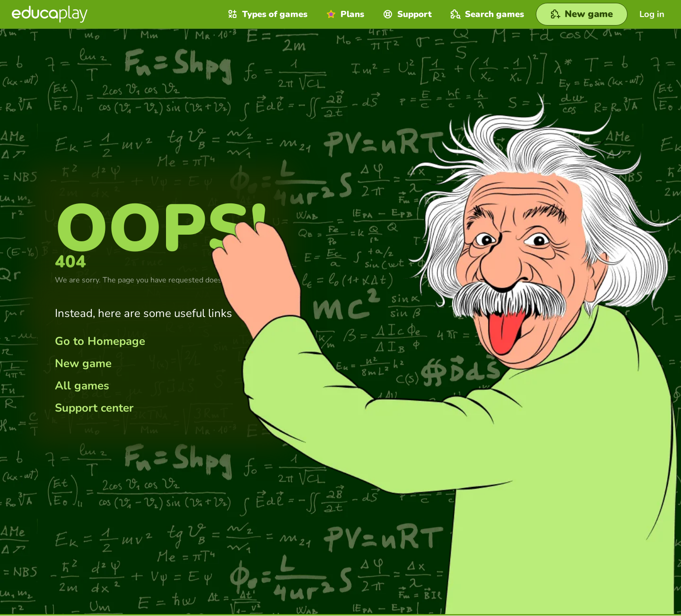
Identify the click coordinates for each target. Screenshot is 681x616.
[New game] (582, 14)
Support (406, 14)
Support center (94, 408)
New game (83, 363)
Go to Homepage (100, 341)
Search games (486, 14)
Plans (344, 14)
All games (82, 386)
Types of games (266, 14)
